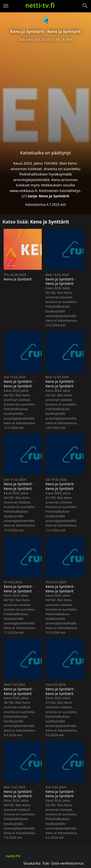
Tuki (46, 863)
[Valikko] (6, 6)
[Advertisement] (45, 92)
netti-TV (13, 856)
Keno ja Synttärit (54, 196)
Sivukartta (32, 863)
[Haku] (85, 6)
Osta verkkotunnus (67, 863)
